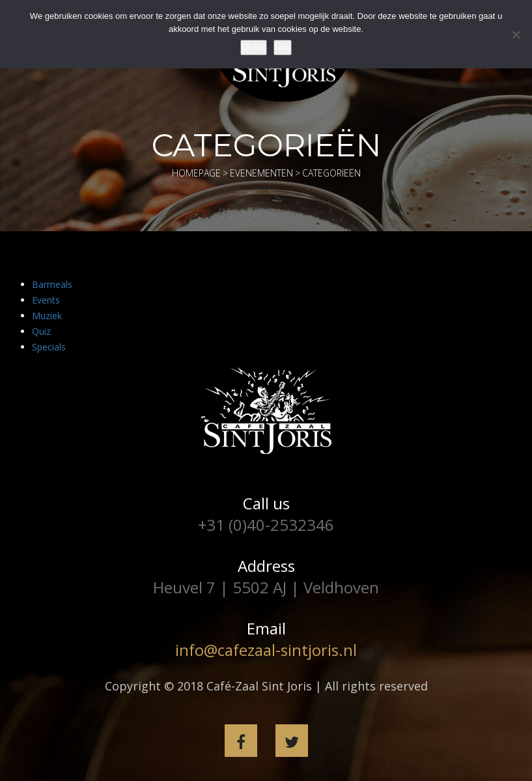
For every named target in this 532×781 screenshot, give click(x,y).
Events (46, 300)
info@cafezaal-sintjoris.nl (266, 650)
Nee (283, 47)
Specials (49, 347)
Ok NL (254, 47)
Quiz (41, 331)
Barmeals (52, 284)
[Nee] (516, 35)
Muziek (47, 316)
